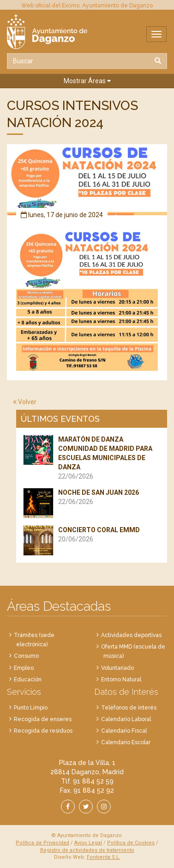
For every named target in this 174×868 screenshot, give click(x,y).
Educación (28, 680)
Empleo (24, 668)
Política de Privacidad (42, 843)
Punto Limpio (31, 708)
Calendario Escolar (126, 742)
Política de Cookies (131, 843)
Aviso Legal (88, 843)
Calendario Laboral (126, 719)
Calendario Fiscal (124, 731)
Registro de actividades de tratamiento (87, 850)
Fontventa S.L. (104, 857)
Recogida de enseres (43, 719)
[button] (87, 81)
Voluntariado (117, 668)
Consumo (26, 656)
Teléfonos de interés (129, 708)
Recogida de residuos (43, 731)
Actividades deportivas (131, 635)
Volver (25, 402)
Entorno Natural (121, 680)
